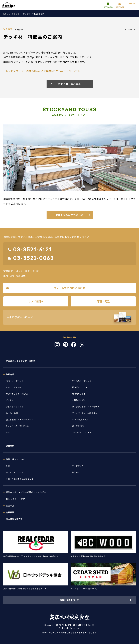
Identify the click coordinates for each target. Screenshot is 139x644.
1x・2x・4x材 (12, 413)
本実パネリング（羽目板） (18, 394)
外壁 (8, 466)
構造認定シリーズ (80, 387)
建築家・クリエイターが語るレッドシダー (26, 492)
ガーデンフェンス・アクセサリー (87, 407)
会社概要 (10, 512)
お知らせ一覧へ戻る (69, 84)
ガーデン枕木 (78, 426)
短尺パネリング (79, 394)
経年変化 (76, 472)
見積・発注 (103, 301)
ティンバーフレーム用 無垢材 (85, 413)
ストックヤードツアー (16, 499)
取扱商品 (10, 374)
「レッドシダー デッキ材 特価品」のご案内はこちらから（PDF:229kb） (44, 71)
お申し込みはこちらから (69, 215)
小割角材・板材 (79, 400)
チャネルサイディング (82, 381)
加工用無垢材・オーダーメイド (20, 420)
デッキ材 (10, 400)
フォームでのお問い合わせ (46, 288)
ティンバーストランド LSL (17, 426)
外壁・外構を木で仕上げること (20, 479)
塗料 (8, 432)
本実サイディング (14, 387)
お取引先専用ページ (69, 600)
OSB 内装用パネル (80, 420)
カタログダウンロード (82, 432)
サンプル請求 (36, 301)
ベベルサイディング (15, 381)
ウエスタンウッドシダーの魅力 (21, 361)
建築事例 (10, 446)
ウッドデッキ (78, 466)
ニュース (10, 506)
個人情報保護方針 (14, 519)
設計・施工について (15, 459)
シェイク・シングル (15, 407)
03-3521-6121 (30, 250)
